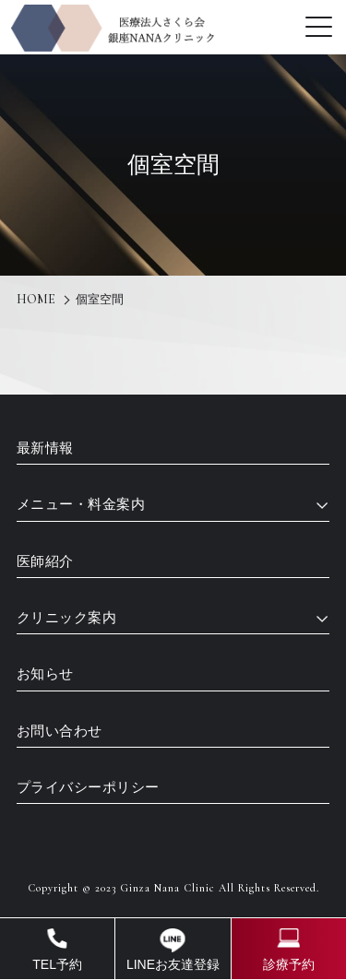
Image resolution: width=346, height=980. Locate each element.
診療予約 (289, 964)
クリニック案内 (67, 618)
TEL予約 (57, 964)
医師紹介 (45, 561)
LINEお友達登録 (173, 964)
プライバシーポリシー (88, 787)
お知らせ (45, 674)
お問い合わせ (60, 731)
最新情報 (45, 448)
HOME (36, 299)
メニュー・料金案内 (81, 504)
